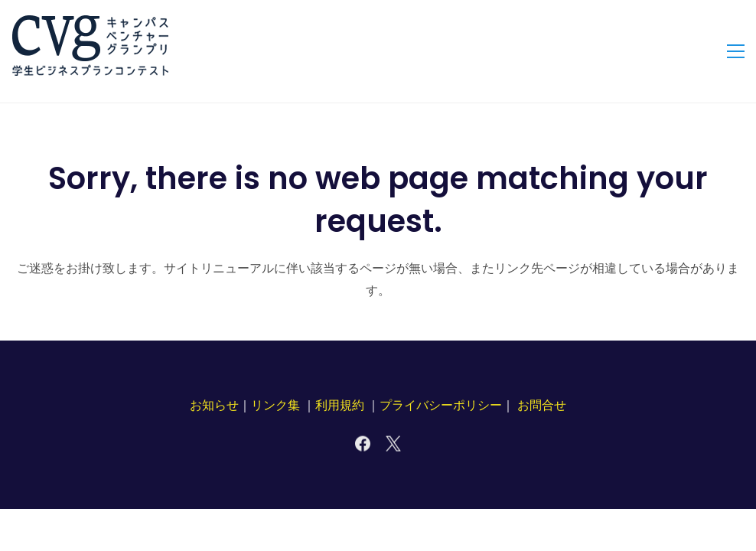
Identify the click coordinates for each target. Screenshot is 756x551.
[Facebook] (363, 444)
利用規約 (340, 405)
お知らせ (214, 405)
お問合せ (542, 405)
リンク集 (275, 405)
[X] (393, 444)
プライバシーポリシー (441, 405)
